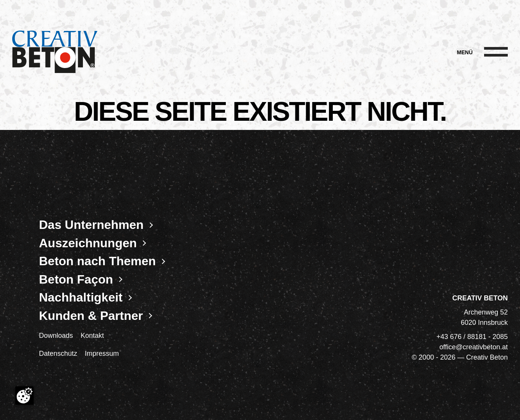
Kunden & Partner (91, 316)
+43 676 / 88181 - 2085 (472, 337)
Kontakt (92, 336)
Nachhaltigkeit (81, 297)
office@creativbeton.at (474, 347)
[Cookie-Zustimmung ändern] (24, 396)
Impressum (102, 354)
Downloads (56, 336)
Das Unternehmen (91, 225)
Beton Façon (76, 279)
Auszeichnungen (88, 243)
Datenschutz (58, 354)
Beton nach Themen (97, 261)
